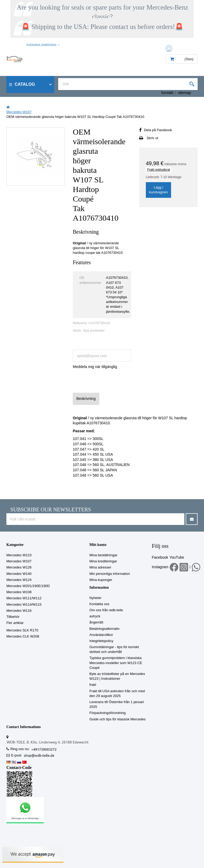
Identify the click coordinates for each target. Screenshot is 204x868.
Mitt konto (98, 545)
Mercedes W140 (19, 574)
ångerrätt (96, 622)
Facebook (160, 557)
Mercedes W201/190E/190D (28, 586)
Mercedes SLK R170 (22, 630)
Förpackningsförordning (108, 713)
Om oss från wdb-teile (106, 610)
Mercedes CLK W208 (23, 636)
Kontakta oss (99, 604)
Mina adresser (100, 567)
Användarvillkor (101, 635)
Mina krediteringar (103, 561)
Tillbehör (13, 617)
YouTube (177, 557)
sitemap (184, 93)
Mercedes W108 (19, 592)
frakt (93, 685)
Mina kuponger (101, 580)
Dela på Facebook (158, 130)
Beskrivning (86, 399)
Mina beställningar (104, 555)
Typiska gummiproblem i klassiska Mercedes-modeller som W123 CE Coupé (116, 663)
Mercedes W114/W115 (24, 604)
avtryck (95, 616)
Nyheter (96, 598)
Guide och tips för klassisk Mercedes (118, 719)
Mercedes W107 (19, 561)
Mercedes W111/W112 (24, 598)
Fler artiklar (15, 623)
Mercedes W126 (19, 567)
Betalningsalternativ (105, 629)
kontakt (167, 93)
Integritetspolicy (101, 641)
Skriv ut (152, 138)
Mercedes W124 (19, 580)
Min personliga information (110, 574)
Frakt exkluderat (159, 170)
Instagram (160, 567)
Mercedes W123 (19, 555)
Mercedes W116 (19, 611)
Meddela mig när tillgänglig (95, 367)
